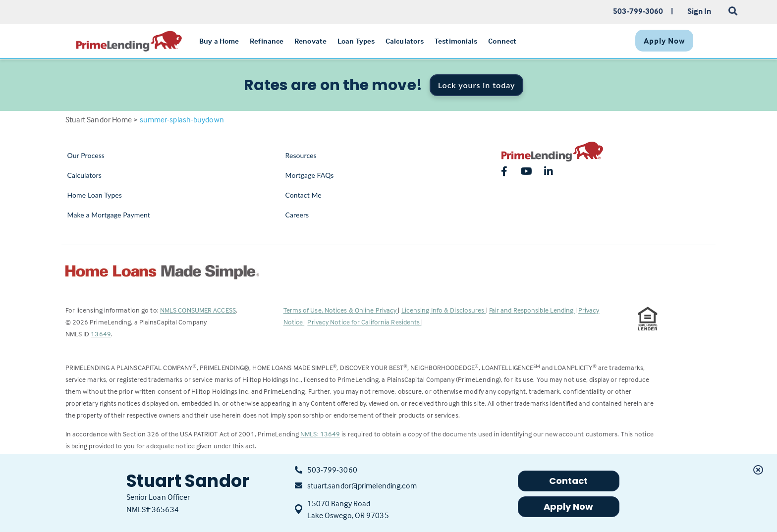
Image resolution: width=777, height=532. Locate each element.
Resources (301, 155)
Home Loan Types (95, 195)
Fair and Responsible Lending (532, 310)
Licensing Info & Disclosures (444, 310)
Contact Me (304, 195)
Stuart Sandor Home (99, 119)
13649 (101, 334)
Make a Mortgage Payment (109, 215)
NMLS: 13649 (320, 434)
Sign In (699, 11)
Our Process (86, 155)
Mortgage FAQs (310, 175)
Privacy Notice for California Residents (364, 322)
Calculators (84, 175)
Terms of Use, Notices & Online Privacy (341, 310)
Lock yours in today (477, 85)
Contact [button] (569, 481)
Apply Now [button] (569, 506)
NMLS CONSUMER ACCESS (198, 310)
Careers (297, 215)
